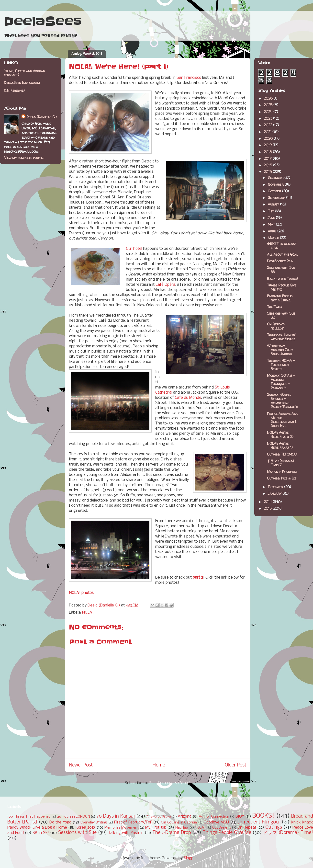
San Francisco (189, 78)
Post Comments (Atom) (170, 783)
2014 (268, 502)
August (274, 204)
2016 (268, 165)
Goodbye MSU (216, 822)
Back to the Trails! (282, 279)
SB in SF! (41, 833)
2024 (269, 112)
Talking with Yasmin (126, 833)
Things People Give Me (227, 833)
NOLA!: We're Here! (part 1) (280, 445)
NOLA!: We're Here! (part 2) (280, 434)
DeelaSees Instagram (22, 83)
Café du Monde (188, 398)
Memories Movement (122, 828)
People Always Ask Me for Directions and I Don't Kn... (282, 420)
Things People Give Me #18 (282, 287)
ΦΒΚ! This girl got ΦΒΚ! (282, 246)
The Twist (275, 307)
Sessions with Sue (77, 833)
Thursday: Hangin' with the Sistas (281, 337)
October (275, 191)
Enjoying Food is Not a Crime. (280, 298)
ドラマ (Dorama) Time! (288, 833)
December (276, 177)
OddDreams (222, 828)
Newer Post (81, 765)
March (274, 238)
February (276, 487)
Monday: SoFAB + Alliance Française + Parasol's (281, 382)
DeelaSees (43, 22)
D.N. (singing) (14, 90)
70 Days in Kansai (116, 816)
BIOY (240, 817)
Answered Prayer (159, 817)
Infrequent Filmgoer (259, 822)
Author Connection (214, 817)
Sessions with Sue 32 (281, 315)
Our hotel (134, 249)
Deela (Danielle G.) (42, 117)
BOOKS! (263, 816)
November (276, 184)
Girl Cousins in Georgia (179, 823)
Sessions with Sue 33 (281, 270)
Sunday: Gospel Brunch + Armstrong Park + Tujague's (282, 401)
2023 (268, 118)
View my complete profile (24, 158)
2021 (268, 132)
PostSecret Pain (280, 261)
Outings (274, 827)
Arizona (185, 817)
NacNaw (182, 828)
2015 (268, 172)
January (275, 493)
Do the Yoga (60, 822)
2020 (269, 138)
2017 (268, 158)
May (272, 224)
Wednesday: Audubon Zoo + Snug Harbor (280, 350)
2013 (268, 508)
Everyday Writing (94, 823)
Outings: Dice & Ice (282, 478)
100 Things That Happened (29, 817)
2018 (268, 152)
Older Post (236, 765)
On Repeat (247, 828)
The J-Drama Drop (172, 833)
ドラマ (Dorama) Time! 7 (280, 463)
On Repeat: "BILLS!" (276, 326)
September (277, 198)
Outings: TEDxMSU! (282, 454)
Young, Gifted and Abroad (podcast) (24, 73)
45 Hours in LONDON (74, 817)
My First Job (156, 828)
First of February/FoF (133, 822)
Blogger (190, 858)
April (273, 231)
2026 (269, 98)
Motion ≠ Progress (282, 472)
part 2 (198, 577)
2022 (268, 125)
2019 (268, 145)
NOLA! (88, 612)
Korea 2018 (85, 828)
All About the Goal (282, 254)
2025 (269, 105)
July (271, 211)
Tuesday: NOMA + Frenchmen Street (281, 365)
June (272, 218)
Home (159, 765)
